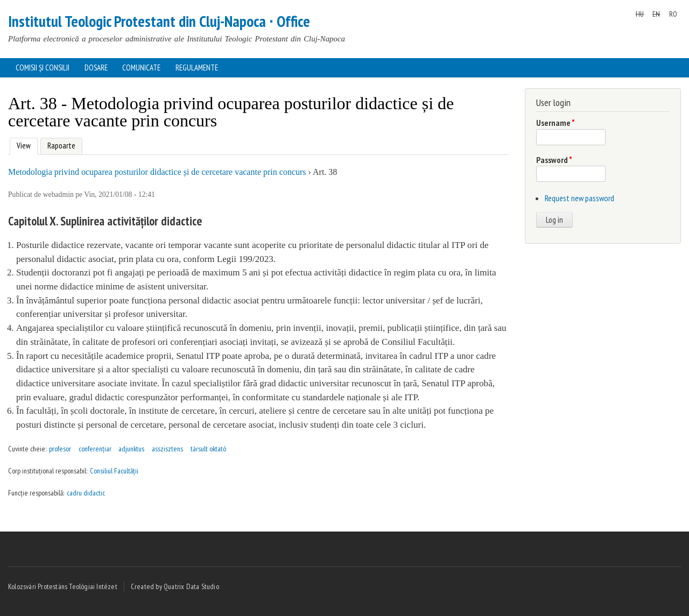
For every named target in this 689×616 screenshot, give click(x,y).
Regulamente (197, 68)
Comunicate (141, 68)
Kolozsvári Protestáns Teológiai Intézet (63, 586)
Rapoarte (61, 146)
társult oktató (208, 449)
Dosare (96, 68)
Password (554, 160)
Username (556, 123)
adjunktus (131, 449)
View (22, 144)
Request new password (579, 198)
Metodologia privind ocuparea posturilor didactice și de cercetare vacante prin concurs (157, 172)
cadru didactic (86, 493)
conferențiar (95, 449)
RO (673, 14)
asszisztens (167, 449)
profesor (60, 449)
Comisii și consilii (43, 68)
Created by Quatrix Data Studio (175, 586)
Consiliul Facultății (114, 471)
